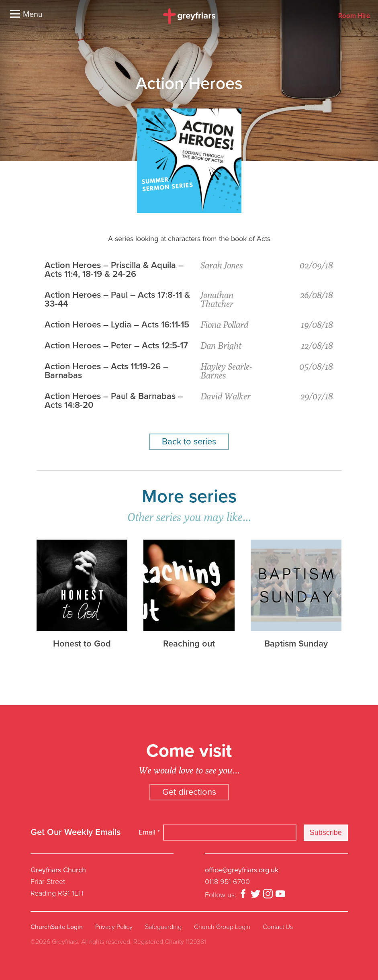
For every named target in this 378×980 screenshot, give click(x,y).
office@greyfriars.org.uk (242, 870)
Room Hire (354, 16)
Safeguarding (163, 927)
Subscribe (326, 833)
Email (149, 832)
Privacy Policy (114, 927)
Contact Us (278, 927)
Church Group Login (222, 927)
